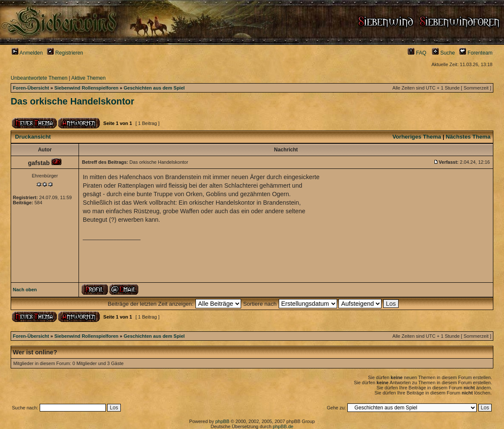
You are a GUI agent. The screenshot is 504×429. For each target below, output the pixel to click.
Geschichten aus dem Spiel (154, 88)
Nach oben (25, 290)
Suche (443, 53)
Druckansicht (33, 137)
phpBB (222, 421)
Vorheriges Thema (417, 137)
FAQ (417, 53)
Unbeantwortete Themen (39, 78)
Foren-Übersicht (31, 88)
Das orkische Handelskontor (73, 101)
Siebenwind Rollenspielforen (86, 88)
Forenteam (476, 53)
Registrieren (65, 53)
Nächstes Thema (468, 137)
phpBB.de (283, 426)
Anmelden (27, 53)
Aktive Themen (88, 78)
